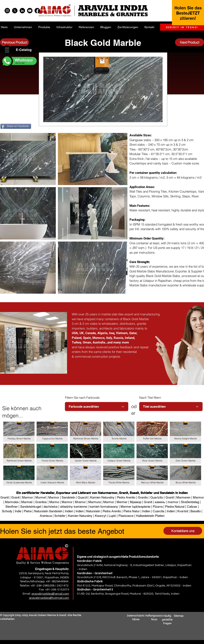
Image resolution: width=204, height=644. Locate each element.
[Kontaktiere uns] (183, 531)
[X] (15, 11)
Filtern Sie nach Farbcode (82, 398)
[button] (19, 50)
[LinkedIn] (22, 11)
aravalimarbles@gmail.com (50, 594)
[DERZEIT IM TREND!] (182, 27)
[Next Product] (190, 42)
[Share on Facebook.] (16, 126)
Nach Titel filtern (150, 398)
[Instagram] (7, 11)
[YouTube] (30, 11)
